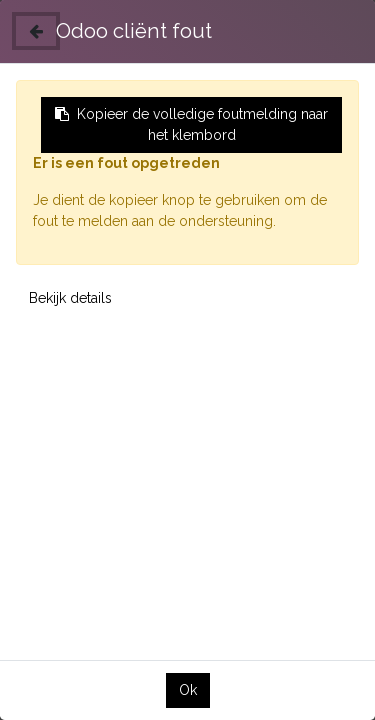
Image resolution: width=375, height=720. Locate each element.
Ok (188, 690)
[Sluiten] (36, 31)
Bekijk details (70, 298)
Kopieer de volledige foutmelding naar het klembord (191, 124)
